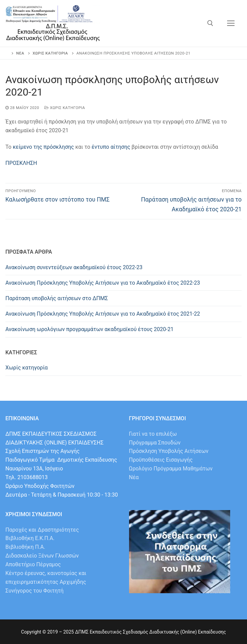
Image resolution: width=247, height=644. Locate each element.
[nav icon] (231, 24)
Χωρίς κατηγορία (65, 108)
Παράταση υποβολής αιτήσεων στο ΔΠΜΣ (57, 298)
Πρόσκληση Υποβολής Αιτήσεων (169, 451)
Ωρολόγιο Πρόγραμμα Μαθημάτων (171, 469)
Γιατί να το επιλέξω (153, 434)
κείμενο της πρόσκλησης (43, 147)
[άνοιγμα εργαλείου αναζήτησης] (210, 23)
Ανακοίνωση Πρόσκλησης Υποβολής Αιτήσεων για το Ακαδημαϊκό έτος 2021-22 (103, 314)
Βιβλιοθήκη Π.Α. (25, 547)
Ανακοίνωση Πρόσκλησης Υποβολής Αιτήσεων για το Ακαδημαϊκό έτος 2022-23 (103, 283)
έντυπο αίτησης (111, 147)
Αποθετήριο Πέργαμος (33, 564)
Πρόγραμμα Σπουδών (155, 443)
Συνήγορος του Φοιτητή (35, 591)
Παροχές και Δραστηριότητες (42, 530)
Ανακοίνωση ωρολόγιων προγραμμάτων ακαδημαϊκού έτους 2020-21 (89, 329)
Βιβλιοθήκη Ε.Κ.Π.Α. (30, 538)
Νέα (134, 477)
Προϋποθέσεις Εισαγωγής (161, 460)
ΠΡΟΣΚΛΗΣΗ (21, 163)
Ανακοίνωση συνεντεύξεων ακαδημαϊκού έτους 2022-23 (74, 267)
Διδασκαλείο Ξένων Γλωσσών (42, 556)
